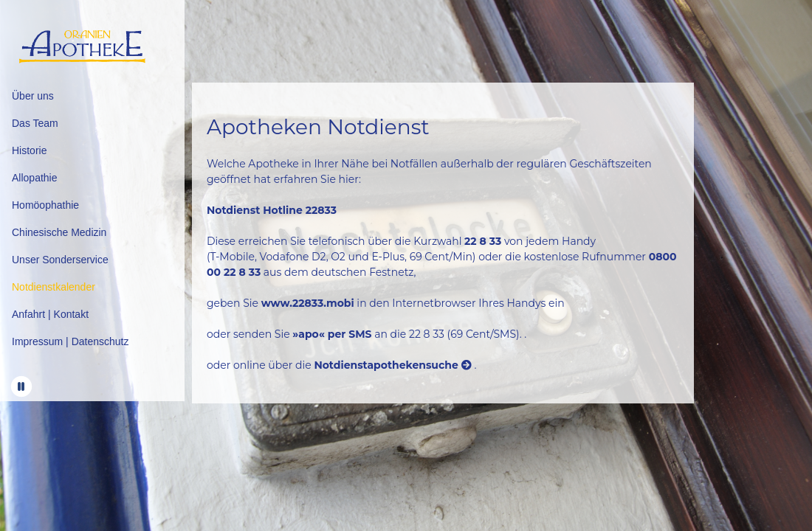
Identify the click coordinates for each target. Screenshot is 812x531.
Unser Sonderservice (60, 260)
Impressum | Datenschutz (70, 341)
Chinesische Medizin (59, 232)
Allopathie (35, 178)
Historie (29, 150)
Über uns (33, 96)
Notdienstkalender (54, 287)
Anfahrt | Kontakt (50, 314)
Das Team (35, 123)
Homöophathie (45, 205)
